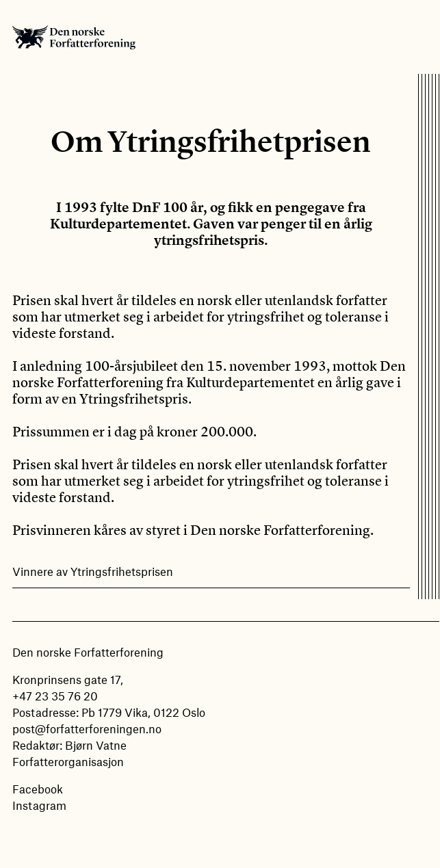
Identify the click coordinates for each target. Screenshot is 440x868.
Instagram (39, 805)
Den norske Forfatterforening (74, 37)
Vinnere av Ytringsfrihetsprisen (93, 571)
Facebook (38, 789)
